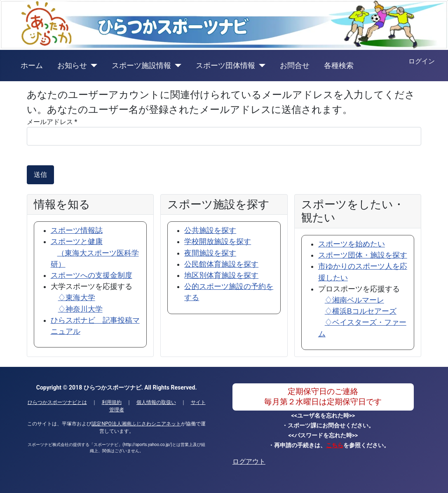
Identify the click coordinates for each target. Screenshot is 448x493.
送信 (40, 175)
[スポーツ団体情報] (260, 66)
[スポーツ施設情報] (176, 66)
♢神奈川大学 (80, 309)
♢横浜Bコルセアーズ (361, 311)
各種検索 (339, 66)
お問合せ (295, 66)
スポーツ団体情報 (225, 66)
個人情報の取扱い (156, 402)
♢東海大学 (77, 298)
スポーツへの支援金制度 (91, 275)
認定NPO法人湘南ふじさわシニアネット (136, 424)
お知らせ (72, 66)
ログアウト (249, 461)
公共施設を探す (210, 230)
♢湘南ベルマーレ (354, 300)
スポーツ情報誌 (77, 230)
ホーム (32, 66)
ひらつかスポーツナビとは (57, 402)
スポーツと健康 (95, 253)
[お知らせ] (92, 66)
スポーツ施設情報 (141, 66)
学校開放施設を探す (218, 242)
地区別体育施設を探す (221, 275)
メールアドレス (52, 122)
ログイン (422, 61)
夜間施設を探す (210, 253)
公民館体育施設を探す (221, 264)
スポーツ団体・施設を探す (363, 255)
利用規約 (112, 402)
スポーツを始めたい (352, 244)
